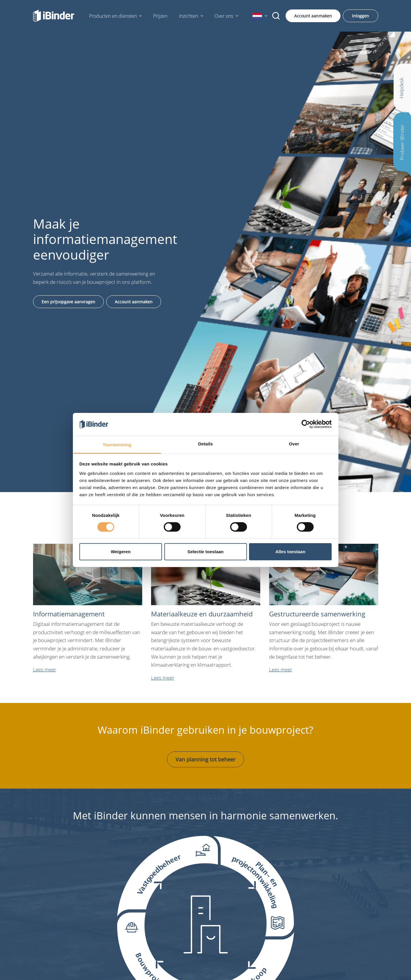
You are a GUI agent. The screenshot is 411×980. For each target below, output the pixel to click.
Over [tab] (294, 444)
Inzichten (189, 16)
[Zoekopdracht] (276, 16)
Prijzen (160, 16)
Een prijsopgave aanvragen (68, 302)
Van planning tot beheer (205, 759)
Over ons (224, 16)
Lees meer (45, 669)
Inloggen (361, 16)
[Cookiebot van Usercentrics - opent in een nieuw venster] (306, 424)
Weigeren (121, 552)
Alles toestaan (290, 552)
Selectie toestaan (205, 552)
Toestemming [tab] (117, 445)
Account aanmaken (313, 16)
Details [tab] (206, 444)
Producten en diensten (113, 16)
